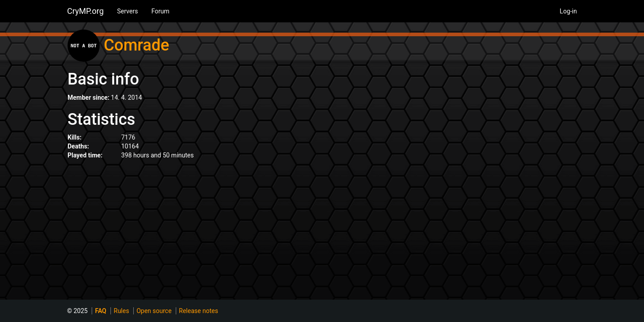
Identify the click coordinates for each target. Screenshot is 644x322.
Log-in (568, 11)
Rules (121, 311)
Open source (154, 311)
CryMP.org (85, 11)
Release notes (199, 311)
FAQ (100, 311)
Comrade (136, 45)
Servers (128, 11)
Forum (160, 11)
